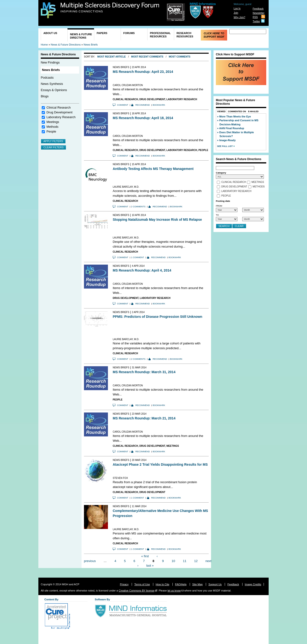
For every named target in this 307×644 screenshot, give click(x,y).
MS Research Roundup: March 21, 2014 (144, 418)
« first (145, 556)
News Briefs (91, 45)
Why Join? (239, 17)
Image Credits (253, 584)
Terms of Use (142, 584)
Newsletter (258, 13)
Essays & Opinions (54, 90)
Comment (123, 105)
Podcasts (47, 78)
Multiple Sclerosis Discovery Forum (110, 8)
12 (196, 561)
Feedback (258, 9)
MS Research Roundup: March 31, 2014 (144, 372)
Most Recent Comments (147, 57)
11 (185, 561)
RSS (255, 17)
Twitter (256, 21)
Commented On (237, 111)
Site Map (198, 584)
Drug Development (59, 112)
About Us (50, 33)
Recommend (143, 105)
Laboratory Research (61, 117)
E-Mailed (254, 111)
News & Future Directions (81, 36)
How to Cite (162, 584)
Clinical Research (59, 107)
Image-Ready (227, 140)
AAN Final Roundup (232, 128)
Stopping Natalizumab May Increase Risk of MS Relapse (157, 220)
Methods (53, 127)
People (51, 131)
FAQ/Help (181, 584)
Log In (237, 9)
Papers (102, 33)
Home (44, 45)
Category (221, 173)
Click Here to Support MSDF (214, 35)
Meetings (53, 122)
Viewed (221, 111)
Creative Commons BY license (137, 591)
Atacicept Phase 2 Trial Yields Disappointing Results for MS (160, 464)
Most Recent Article (112, 57)
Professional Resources (160, 35)
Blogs (45, 96)
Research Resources (185, 35)
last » (150, 566)
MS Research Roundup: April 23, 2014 (143, 72)
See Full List (225, 146)
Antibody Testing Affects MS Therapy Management (153, 169)
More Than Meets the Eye (235, 116)
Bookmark (159, 105)
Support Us (215, 584)
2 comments (138, 207)
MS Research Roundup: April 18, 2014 (143, 118)
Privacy (124, 584)
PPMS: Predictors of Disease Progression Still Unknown (157, 317)
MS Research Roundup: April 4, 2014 (142, 270)
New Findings (50, 62)
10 (173, 561)
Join (236, 13)
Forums (129, 33)
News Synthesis (52, 84)
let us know (174, 591)
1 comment (138, 257)
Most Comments (180, 57)
